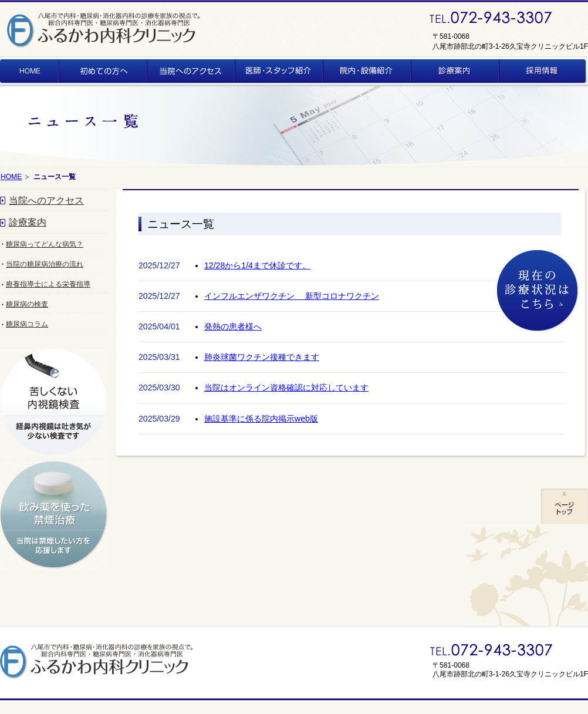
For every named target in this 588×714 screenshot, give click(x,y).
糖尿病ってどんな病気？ (45, 244)
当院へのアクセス (46, 200)
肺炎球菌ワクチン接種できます (262, 357)
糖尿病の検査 (27, 304)
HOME (11, 177)
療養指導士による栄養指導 (48, 284)
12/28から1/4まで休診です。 (257, 265)
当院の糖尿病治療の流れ (45, 264)
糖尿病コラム (27, 324)
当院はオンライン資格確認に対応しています (286, 388)
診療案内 (28, 222)
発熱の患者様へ (233, 326)
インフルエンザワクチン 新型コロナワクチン (292, 296)
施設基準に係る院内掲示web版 (261, 419)
